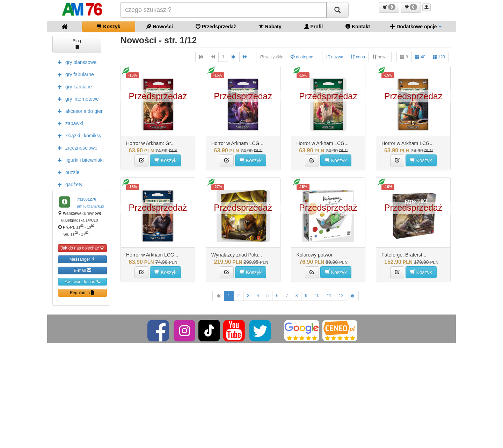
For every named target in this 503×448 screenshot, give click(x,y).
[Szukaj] (337, 10)
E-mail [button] (82, 270)
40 (420, 57)
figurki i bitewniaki (79, 160)
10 (317, 296)
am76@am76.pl (90, 206)
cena (358, 57)
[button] (389, 7)
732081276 (86, 199)
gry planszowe (75, 62)
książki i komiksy (78, 135)
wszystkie (272, 57)
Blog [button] (77, 44)
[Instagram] (185, 330)
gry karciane (73, 86)
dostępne (302, 57)
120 (439, 57)
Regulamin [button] (83, 293)
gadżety (68, 184)
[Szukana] (224, 10)
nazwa (335, 57)
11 (329, 296)
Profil (314, 26)
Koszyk (108, 26)
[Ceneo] (340, 330)
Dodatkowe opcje (416, 26)
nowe (380, 57)
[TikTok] (209, 330)
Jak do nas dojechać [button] (83, 248)
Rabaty (270, 26)
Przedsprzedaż (216, 26)
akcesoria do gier (78, 111)
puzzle (67, 172)
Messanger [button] (83, 259)
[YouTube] (235, 330)
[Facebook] (159, 330)
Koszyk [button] (165, 160)
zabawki (69, 123)
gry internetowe (76, 99)
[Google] (302, 330)
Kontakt (358, 26)
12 (341, 296)
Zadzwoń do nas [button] (82, 281)
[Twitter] (261, 330)
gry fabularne (74, 74)
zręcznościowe (76, 147)
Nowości (159, 26)
